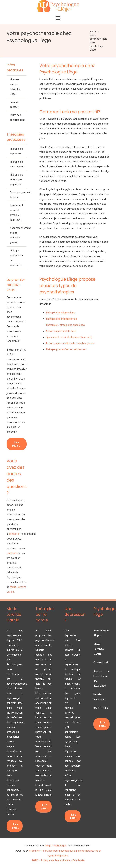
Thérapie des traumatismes (61, 319)
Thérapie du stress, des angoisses (16, 179)
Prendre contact (14, 104)
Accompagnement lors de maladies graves (18, 235)
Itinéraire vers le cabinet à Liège (15, 87)
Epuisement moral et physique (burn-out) (16, 213)
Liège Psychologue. (56, 846)
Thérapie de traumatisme (17, 164)
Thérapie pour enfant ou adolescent (16, 258)
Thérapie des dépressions (60, 313)
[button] (58, 18)
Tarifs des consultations (17, 117)
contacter (14, 534)
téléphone (12, 553)
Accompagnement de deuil (18, 195)
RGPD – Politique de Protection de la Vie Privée (58, 860)
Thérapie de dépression (16, 151)
